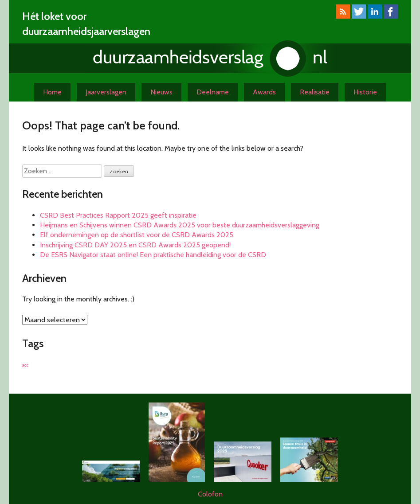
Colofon (210, 494)
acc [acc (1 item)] (26, 365)
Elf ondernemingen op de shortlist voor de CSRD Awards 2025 (137, 235)
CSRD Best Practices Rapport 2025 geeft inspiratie (118, 215)
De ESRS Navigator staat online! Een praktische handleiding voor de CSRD (153, 255)
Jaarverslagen (106, 92)
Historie (365, 92)
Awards (264, 92)
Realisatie (315, 92)
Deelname (213, 92)
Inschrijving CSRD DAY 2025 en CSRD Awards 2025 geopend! (135, 245)
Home (52, 92)
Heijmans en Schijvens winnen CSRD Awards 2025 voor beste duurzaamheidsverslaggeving (180, 225)
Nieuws (161, 92)
